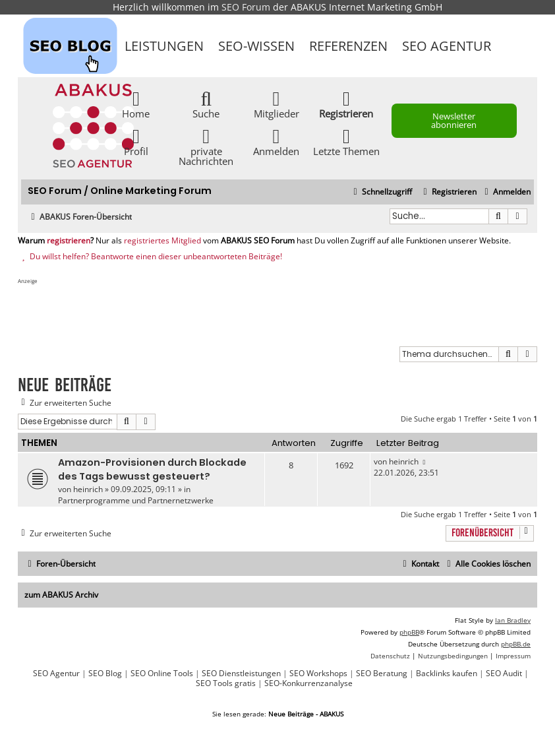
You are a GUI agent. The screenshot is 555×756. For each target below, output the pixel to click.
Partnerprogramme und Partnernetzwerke (136, 500)
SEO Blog (105, 674)
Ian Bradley (513, 620)
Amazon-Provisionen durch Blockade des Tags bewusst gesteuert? (152, 469)
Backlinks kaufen (447, 674)
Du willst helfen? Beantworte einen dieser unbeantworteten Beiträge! (150, 257)
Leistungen (164, 46)
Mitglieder (277, 104)
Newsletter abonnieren (454, 120)
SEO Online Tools (162, 674)
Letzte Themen (346, 142)
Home (136, 104)
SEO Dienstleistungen (241, 674)
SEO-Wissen (256, 46)
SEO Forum (246, 7)
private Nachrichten (206, 146)
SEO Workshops (318, 674)
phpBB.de (516, 644)
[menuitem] (506, 192)
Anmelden (276, 142)
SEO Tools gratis (226, 683)
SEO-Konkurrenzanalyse (308, 683)
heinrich (88, 489)
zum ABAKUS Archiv (61, 595)
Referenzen (348, 46)
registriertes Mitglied (162, 241)
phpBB (409, 632)
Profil (136, 142)
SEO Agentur (447, 46)
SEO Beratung (382, 674)
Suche (206, 104)
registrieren (69, 241)
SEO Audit (504, 674)
